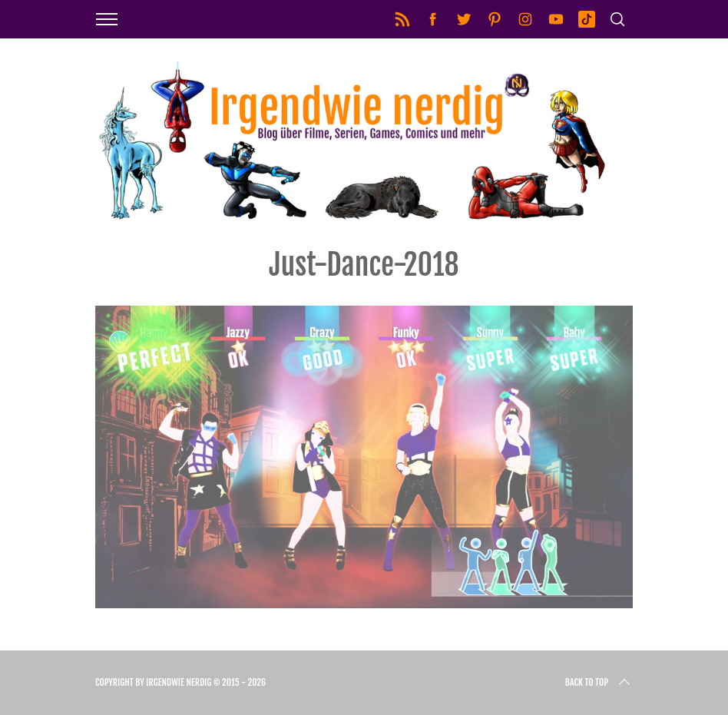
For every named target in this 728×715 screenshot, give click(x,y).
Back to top (599, 683)
